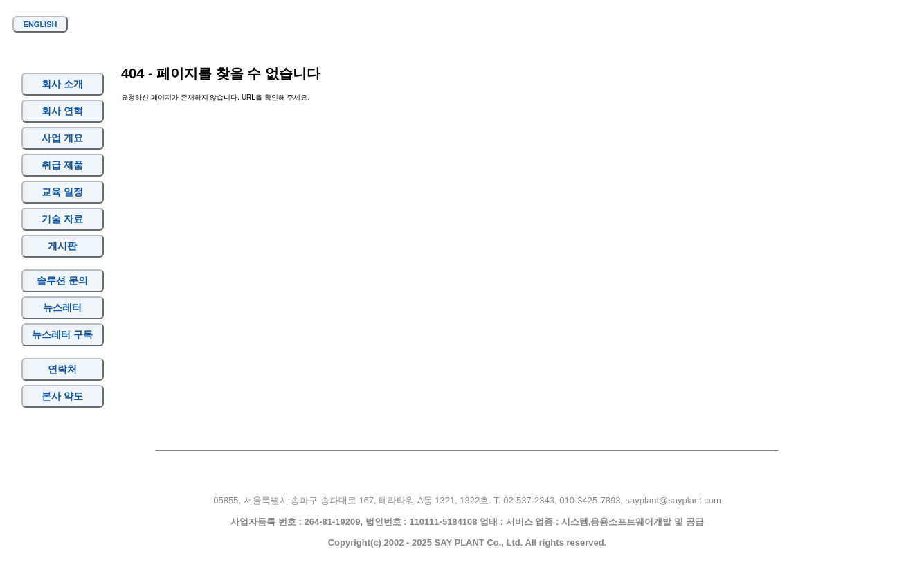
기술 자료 (62, 219)
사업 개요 (62, 138)
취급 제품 (62, 165)
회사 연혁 (62, 111)
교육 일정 (62, 192)
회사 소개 (62, 84)
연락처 (62, 369)
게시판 (62, 246)
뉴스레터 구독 (62, 334)
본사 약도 (62, 396)
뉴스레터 (62, 307)
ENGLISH (40, 24)
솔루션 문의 (62, 280)
